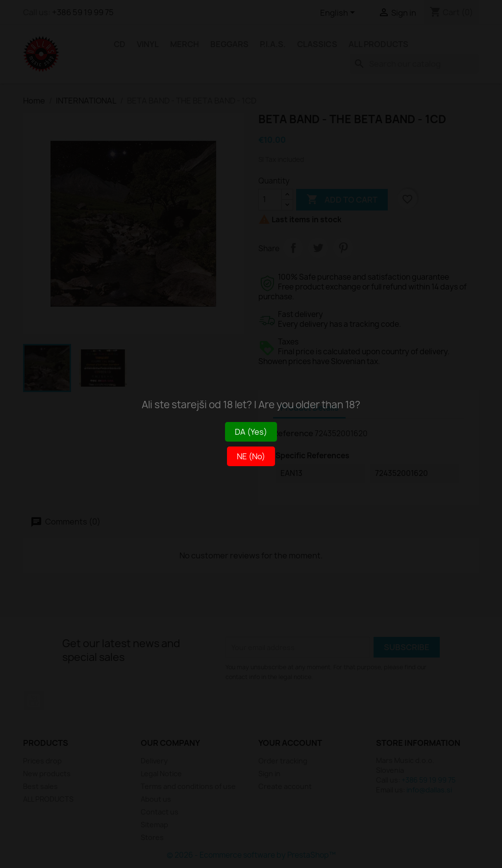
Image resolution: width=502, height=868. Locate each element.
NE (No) (251, 456)
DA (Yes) (251, 432)
